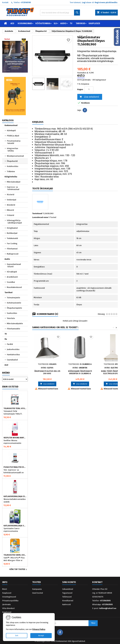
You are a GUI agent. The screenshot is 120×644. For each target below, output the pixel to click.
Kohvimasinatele (14, 303)
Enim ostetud (10, 387)
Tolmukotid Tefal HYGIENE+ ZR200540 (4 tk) (15, 408)
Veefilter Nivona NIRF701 (15, 438)
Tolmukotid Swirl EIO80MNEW (15, 555)
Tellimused (67, 597)
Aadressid (66, 604)
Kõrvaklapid (12, 272)
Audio (63, 23)
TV (71, 23)
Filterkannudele (13, 329)
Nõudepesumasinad (15, 156)
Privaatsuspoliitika (10, 601)
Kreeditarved (68, 601)
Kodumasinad (25, 23)
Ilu (55, 23)
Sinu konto (69, 582)
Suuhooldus (12, 313)
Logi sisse (86, 3)
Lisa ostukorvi (89, 97)
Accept (41, 635)
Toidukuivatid (12, 238)
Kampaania (37, 589)
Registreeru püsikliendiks (106, 3)
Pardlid (10, 344)
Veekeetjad (11, 200)
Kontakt (5, 3)
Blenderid (11, 205)
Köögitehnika (43, 23)
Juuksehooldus (13, 349)
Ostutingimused (9, 597)
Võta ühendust (8, 608)
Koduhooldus (13, 166)
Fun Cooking (12, 243)
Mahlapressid (13, 254)
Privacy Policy (39, 629)
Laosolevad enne (40, 217)
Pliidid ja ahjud (13, 136)
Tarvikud (80, 23)
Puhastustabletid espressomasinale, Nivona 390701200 (15, 467)
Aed (12, 23)
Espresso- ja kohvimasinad (13, 188)
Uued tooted (38, 593)
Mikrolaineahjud (14, 182)
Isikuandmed (68, 589)
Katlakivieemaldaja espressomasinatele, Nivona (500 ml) (15, 496)
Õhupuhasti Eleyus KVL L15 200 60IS (47, 372)
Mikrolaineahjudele (15, 323)
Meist (5, 589)
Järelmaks (7, 604)
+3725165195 (26, 3)
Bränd (6, 373)
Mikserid (10, 210)
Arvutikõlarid (12, 277)
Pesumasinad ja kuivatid (14, 142)
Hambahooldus (13, 355)
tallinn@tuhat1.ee (108, 608)
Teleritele (11, 318)
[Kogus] (89, 89)
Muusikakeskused (14, 287)
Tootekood (37, 213)
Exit (17, 635)
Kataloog (8, 120)
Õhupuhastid (12, 161)
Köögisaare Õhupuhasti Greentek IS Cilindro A (80, 372)
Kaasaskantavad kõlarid (14, 265)
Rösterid (10, 195)
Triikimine (11, 171)
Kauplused (94, 23)
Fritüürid (10, 215)
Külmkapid (11, 131)
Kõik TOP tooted (19, 569)
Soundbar (11, 282)
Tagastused (67, 593)
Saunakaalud (12, 360)
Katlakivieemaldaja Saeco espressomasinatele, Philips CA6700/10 (15, 526)
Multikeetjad (12, 233)
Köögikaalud (12, 228)
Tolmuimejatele (13, 298)
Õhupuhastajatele (14, 308)
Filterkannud (12, 249)
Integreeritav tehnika (12, 150)
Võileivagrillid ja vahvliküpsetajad (14, 222)
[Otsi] (60, 13)
